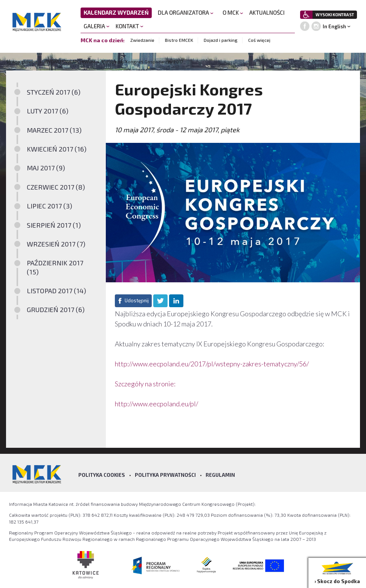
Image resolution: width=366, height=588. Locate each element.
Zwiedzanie (142, 40)
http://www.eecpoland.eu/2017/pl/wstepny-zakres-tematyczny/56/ (212, 364)
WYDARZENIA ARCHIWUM (70, 61)
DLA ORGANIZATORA (186, 12)
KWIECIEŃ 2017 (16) (57, 149)
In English (334, 26)
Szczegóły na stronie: (145, 384)
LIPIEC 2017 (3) (50, 206)
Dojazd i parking (221, 40)
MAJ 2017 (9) (46, 168)
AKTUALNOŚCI (267, 12)
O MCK (233, 12)
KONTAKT (130, 26)
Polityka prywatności (165, 475)
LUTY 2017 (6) (48, 111)
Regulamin (220, 475)
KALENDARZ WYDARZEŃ (116, 12)
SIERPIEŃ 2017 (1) (54, 225)
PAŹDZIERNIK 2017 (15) (55, 267)
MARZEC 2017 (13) (54, 130)
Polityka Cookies (102, 475)
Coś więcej (259, 40)
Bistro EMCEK (179, 40)
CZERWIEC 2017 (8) (56, 187)
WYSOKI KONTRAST (335, 15)
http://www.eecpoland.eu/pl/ (156, 404)
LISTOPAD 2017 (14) (56, 291)
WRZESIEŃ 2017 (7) (56, 244)
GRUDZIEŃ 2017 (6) (56, 309)
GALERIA (97, 26)
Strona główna (22, 61)
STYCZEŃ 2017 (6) (54, 92)
